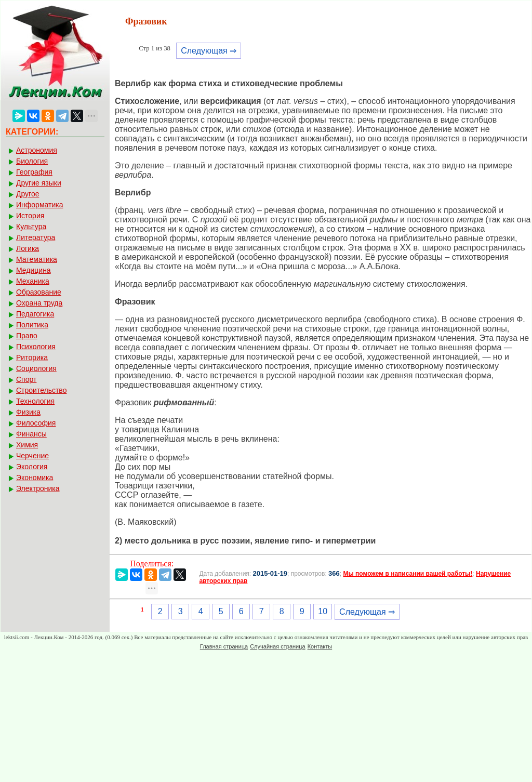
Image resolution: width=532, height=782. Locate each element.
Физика (28, 412)
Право (27, 336)
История (30, 216)
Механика (33, 281)
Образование (39, 292)
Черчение (32, 456)
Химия (27, 445)
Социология (36, 368)
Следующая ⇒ (209, 51)
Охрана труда (39, 303)
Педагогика (35, 314)
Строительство (41, 390)
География (34, 172)
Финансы (31, 434)
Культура (31, 227)
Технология (35, 401)
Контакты (320, 646)
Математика (37, 259)
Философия (36, 423)
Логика (28, 248)
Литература (36, 237)
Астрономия (37, 150)
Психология (36, 347)
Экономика (35, 478)
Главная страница (224, 646)
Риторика (32, 357)
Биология (32, 161)
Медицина (34, 270)
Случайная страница (277, 646)
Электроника (38, 488)
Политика (32, 325)
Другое (28, 194)
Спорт (26, 379)
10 (323, 611)
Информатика (39, 205)
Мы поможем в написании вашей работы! (408, 574)
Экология (32, 467)
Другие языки (39, 183)
